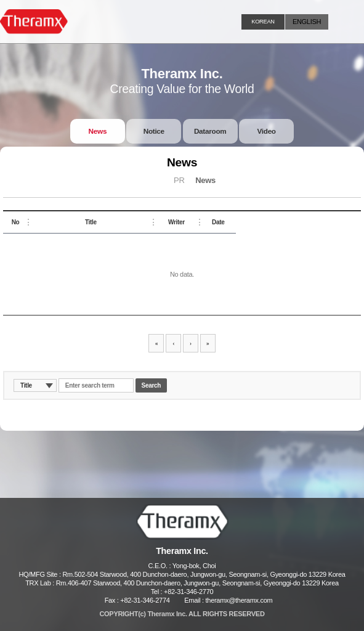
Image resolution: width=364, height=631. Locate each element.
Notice (154, 131)
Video (266, 131)
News (98, 131)
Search (152, 385)
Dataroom (210, 131)
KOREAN (263, 22)
